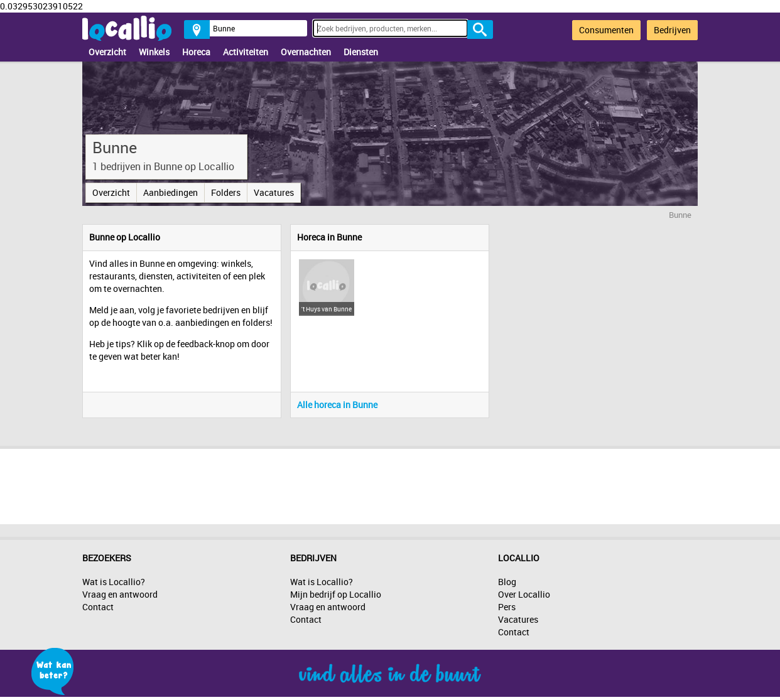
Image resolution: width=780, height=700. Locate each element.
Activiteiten (246, 52)
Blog (507, 582)
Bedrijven (672, 30)
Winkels (154, 52)
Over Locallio (524, 594)
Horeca (196, 52)
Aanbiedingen (171, 192)
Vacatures (274, 192)
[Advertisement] (390, 483)
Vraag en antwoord (120, 594)
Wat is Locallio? (114, 582)
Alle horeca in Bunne (337, 405)
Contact (98, 607)
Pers (507, 607)
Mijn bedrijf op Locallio (336, 594)
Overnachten (306, 52)
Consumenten (606, 30)
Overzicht (107, 52)
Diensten (361, 52)
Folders (226, 192)
